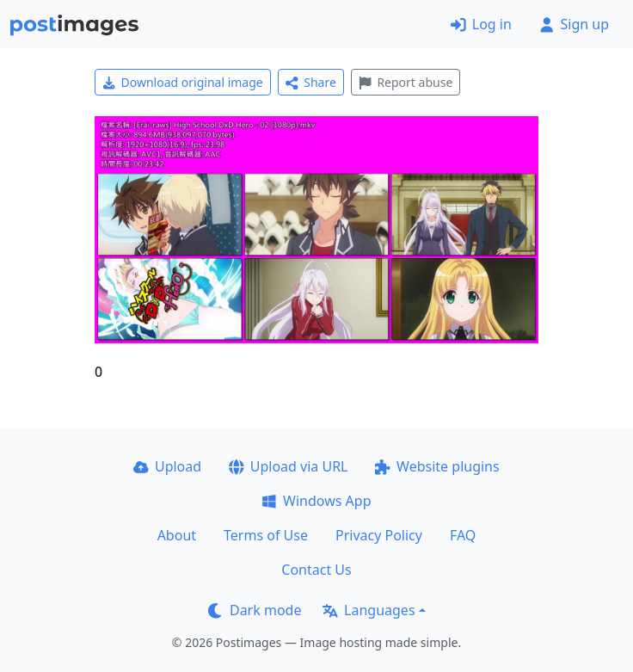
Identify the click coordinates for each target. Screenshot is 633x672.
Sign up (574, 24)
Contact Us (316, 570)
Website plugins (437, 466)
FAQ (463, 535)
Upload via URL (288, 466)
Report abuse (406, 82)
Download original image (183, 82)
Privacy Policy (379, 535)
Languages (369, 610)
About (177, 535)
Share (311, 82)
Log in (481, 24)
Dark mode (255, 610)
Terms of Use (266, 535)
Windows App (316, 501)
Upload (167, 466)
